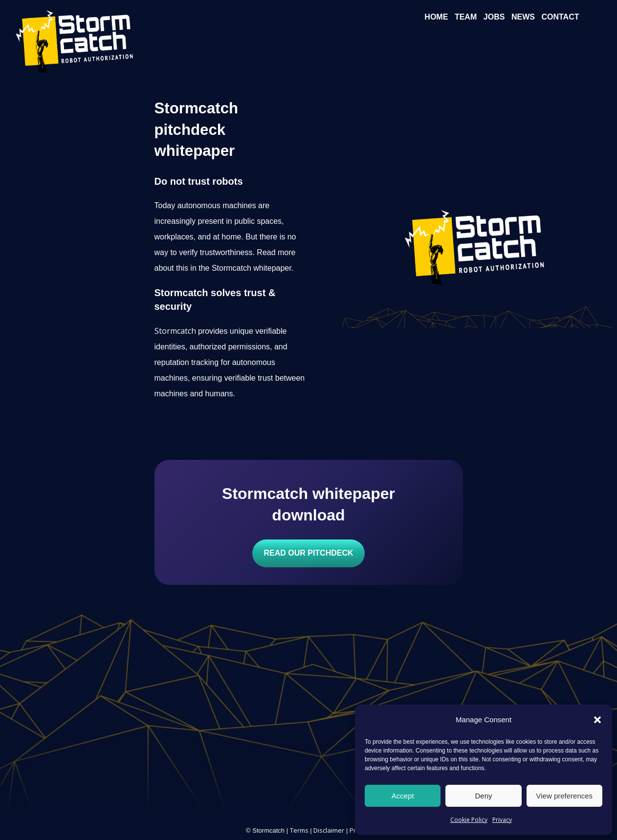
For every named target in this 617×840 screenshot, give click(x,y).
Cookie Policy (469, 820)
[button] (597, 720)
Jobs (494, 17)
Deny (483, 796)
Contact (560, 17)
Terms (299, 830)
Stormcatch (175, 331)
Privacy (502, 820)
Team (466, 17)
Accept (403, 796)
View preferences (565, 796)
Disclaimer (329, 830)
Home (436, 17)
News (523, 17)
